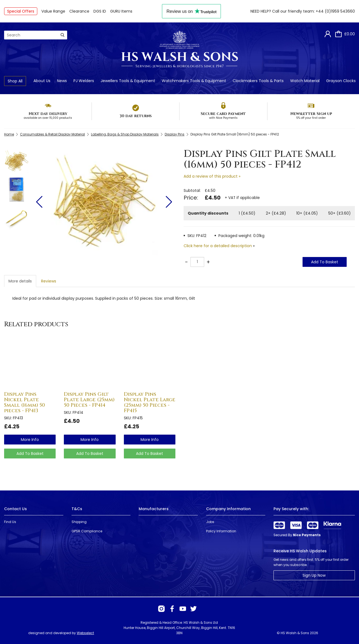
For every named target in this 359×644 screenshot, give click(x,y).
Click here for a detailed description (218, 246)
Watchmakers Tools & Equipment (194, 81)
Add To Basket (325, 262)
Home (9, 134)
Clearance (79, 11)
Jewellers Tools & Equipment (128, 81)
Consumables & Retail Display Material (52, 134)
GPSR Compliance (87, 531)
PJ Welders (84, 81)
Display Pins (175, 134)
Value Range (53, 11)
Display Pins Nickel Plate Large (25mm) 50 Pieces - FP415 (150, 402)
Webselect (85, 633)
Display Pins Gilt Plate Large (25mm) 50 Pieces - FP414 (89, 400)
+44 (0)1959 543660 (335, 11)
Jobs (210, 522)
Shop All (15, 81)
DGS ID (100, 11)
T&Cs (77, 509)
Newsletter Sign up (311, 114)
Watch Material (305, 81)
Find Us (10, 522)
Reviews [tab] (49, 281)
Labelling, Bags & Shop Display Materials (125, 134)
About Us (42, 81)
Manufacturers (154, 509)
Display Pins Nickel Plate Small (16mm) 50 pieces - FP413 (25, 402)
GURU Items (121, 11)
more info (30, 440)
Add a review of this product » (212, 176)
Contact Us (15, 509)
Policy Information (221, 531)
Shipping (79, 522)
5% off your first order (311, 118)
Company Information (228, 509)
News (62, 81)
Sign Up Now (314, 575)
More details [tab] (20, 281)
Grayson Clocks (341, 81)
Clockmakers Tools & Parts (258, 81)
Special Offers (21, 11)
